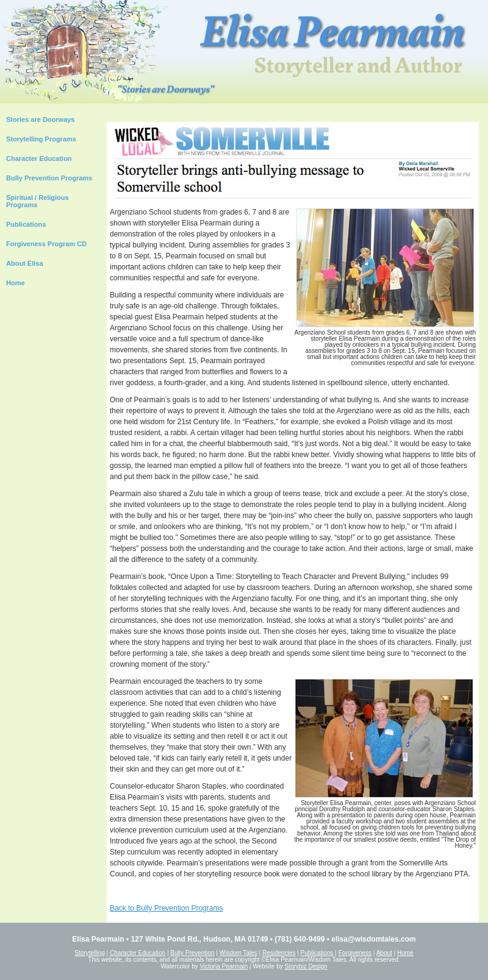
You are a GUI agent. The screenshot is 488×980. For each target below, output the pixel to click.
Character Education (39, 158)
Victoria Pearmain (224, 966)
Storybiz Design (306, 966)
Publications (26, 224)
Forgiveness (355, 953)
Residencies (279, 953)
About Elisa (25, 263)
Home (16, 283)
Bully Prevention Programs (49, 178)
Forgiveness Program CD (46, 244)
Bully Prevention (192, 953)
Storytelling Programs (41, 139)
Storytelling (89, 953)
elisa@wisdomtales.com (373, 939)
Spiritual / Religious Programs (38, 201)
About (384, 953)
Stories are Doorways (41, 119)
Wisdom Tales (239, 953)
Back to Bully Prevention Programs (166, 908)
